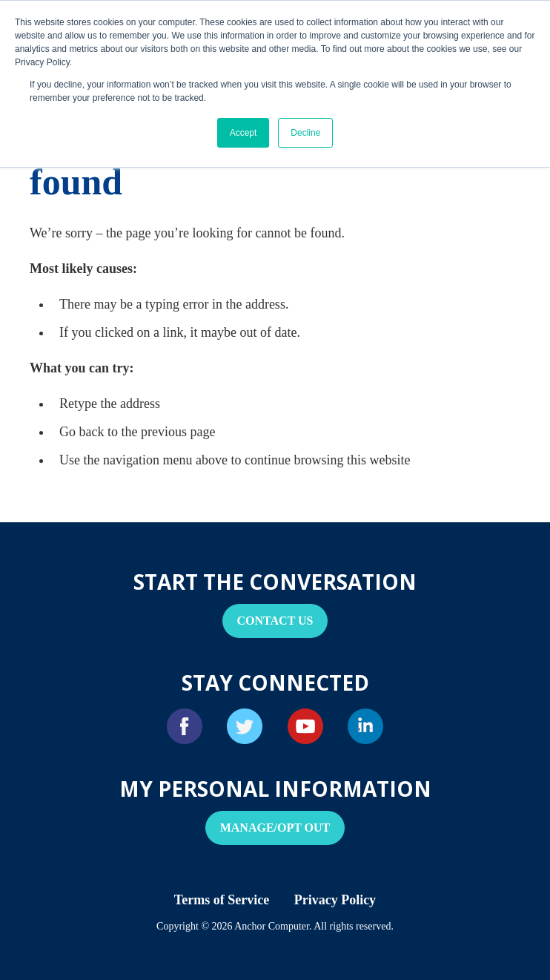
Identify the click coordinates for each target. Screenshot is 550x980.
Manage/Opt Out (275, 828)
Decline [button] (305, 133)
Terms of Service (222, 900)
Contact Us (275, 621)
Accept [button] (243, 133)
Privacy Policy (335, 900)
